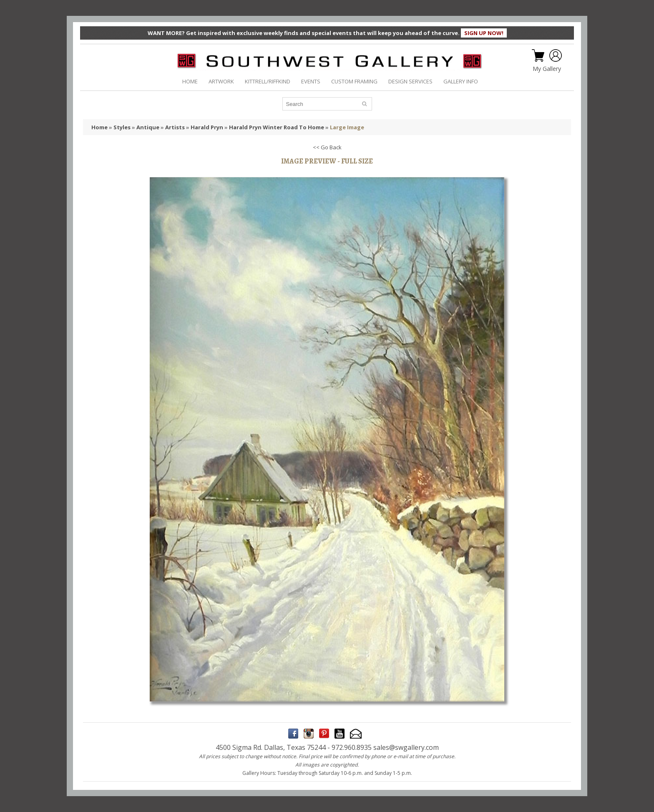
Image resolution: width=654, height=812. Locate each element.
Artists (175, 127)
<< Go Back (327, 147)
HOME (190, 81)
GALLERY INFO (461, 81)
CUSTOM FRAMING (354, 81)
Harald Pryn (207, 127)
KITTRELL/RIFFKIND (268, 81)
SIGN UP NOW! (484, 33)
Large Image (347, 127)
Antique (148, 127)
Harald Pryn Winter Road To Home (277, 127)
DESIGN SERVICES (410, 81)
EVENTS (311, 81)
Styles (122, 127)
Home (99, 127)
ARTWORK (221, 81)
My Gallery (547, 69)
